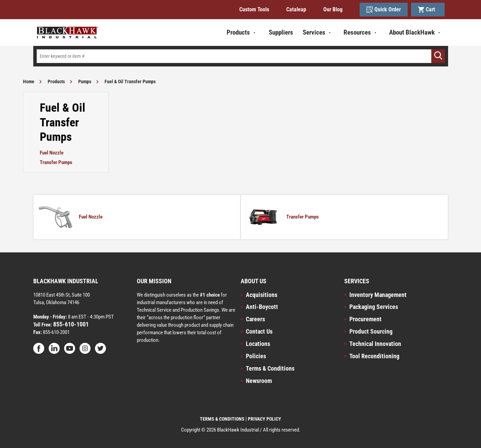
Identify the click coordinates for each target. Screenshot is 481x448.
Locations (258, 344)
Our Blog (333, 9)
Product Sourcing (371, 331)
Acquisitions (262, 295)
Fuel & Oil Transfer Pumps (130, 82)
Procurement (365, 319)
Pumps (85, 82)
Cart (428, 10)
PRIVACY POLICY (264, 419)
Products (56, 82)
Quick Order (384, 10)
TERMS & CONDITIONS (222, 419)
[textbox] (241, 56)
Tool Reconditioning (374, 356)
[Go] (438, 56)
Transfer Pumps (56, 162)
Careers (255, 319)
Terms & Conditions (270, 368)
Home (29, 82)
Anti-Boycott (262, 307)
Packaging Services (374, 307)
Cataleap (296, 9)
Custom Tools (254, 9)
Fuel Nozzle (52, 153)
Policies (256, 356)
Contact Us (259, 331)
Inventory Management (378, 295)
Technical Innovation (375, 344)
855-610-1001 (70, 324)
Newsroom (259, 381)
